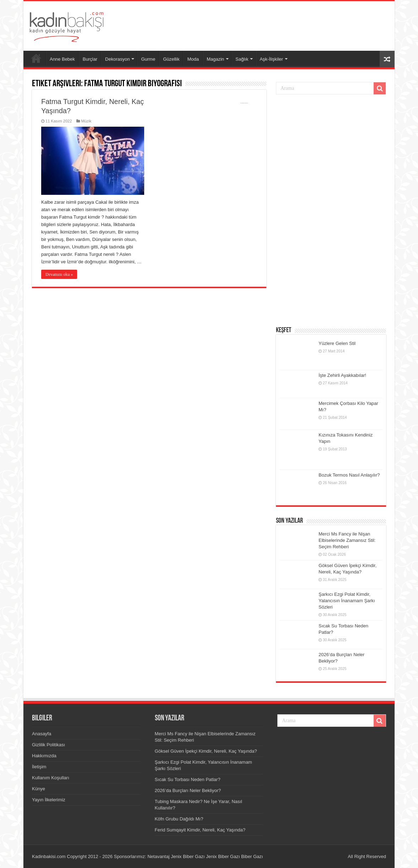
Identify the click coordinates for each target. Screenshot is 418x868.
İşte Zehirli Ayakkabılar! (342, 375)
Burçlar (90, 59)
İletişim (39, 767)
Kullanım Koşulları (51, 778)
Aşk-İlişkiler (271, 59)
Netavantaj (158, 856)
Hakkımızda (44, 756)
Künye (39, 789)
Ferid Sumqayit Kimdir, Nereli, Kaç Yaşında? (200, 830)
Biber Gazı (252, 856)
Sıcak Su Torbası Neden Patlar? (188, 779)
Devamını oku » (59, 274)
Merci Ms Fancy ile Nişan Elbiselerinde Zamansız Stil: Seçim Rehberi (347, 540)
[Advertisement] (260, 24)
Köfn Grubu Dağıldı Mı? (179, 819)
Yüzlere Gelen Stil (337, 343)
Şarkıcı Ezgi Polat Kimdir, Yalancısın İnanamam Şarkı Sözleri (347, 601)
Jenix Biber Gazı (188, 856)
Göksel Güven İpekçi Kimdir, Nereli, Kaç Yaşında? (206, 751)
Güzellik (171, 59)
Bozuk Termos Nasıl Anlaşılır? (349, 475)
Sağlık (242, 59)
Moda (193, 59)
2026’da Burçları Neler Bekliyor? (188, 790)
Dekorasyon (117, 59)
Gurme (148, 59)
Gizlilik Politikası (48, 745)
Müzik (86, 121)
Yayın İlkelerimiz (49, 800)
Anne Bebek (62, 59)
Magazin (215, 59)
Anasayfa (36, 58)
